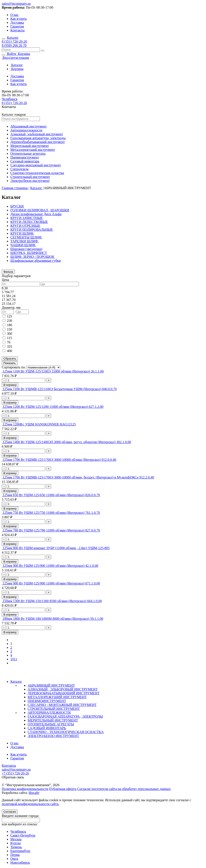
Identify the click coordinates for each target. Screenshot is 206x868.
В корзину (10, 385)
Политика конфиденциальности (25, 789)
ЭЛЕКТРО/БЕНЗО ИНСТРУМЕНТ (53, 736)
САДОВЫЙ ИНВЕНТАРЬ (47, 728)
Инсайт (34, 793)
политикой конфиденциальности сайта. (31, 804)
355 (9, 347)
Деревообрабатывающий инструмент (38, 142)
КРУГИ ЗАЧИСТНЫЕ (27, 218)
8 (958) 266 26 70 (14, 45)
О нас (14, 15)
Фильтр (8, 272)
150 (9, 329)
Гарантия (17, 26)
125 (9, 316)
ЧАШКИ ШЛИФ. (23, 245)
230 (9, 321)
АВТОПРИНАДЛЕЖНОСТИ (49, 713)
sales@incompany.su (16, 4)
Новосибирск (20, 863)
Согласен (10, 812)
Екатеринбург (20, 851)
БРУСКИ (17, 206)
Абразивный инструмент (28, 126)
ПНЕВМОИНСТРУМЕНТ (47, 701)
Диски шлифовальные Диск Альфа (36, 214)
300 (9, 334)
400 (9, 351)
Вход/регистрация (15, 58)
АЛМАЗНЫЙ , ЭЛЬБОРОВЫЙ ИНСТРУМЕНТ (63, 689)
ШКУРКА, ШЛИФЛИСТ (29, 253)
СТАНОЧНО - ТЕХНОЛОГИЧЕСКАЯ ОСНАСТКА (66, 732)
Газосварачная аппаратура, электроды (38, 138)
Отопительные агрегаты (28, 153)
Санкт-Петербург (23, 835)
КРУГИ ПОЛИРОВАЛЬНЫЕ (32, 230)
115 (9, 338)
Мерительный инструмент (30, 146)
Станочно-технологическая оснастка (37, 173)
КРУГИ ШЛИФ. (22, 233)
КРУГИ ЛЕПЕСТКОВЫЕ (29, 222)
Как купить (19, 19)
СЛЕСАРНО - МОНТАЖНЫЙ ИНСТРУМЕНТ (62, 705)
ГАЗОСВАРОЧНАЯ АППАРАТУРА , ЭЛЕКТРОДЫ (65, 716)
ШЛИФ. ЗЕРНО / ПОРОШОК (32, 257)
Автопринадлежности (26, 130)
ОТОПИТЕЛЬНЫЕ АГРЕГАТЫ (51, 724)
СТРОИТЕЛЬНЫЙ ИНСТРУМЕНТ (54, 709)
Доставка (17, 23)
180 (9, 325)
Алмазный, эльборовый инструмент (37, 134)
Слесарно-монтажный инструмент (36, 165)
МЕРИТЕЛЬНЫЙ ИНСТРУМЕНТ (53, 720)
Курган (16, 843)
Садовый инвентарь (25, 161)
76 (9, 342)
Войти (12, 54)
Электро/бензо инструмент (30, 181)
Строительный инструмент (30, 177)
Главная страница (15, 188)
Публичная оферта (63, 789)
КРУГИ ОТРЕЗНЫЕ (25, 226)
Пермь (15, 855)
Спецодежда (19, 169)
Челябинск (10, 99)
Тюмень (16, 847)
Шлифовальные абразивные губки (35, 261)
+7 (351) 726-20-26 (15, 773)
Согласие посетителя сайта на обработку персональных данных (124, 789)
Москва (16, 839)
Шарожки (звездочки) (26, 249)
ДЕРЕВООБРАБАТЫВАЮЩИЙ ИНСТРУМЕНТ (64, 693)
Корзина (24, 54)
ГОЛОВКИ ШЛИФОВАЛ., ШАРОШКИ (40, 210)
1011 (14, 659)
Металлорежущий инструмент (33, 150)
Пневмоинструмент (25, 157)
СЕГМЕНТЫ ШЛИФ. (26, 237)
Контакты (17, 30)
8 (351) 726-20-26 (14, 41)
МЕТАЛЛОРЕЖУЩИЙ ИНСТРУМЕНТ (57, 697)
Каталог (13, 38)
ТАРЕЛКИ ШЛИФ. (24, 241)
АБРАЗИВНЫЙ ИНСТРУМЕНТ (51, 685)
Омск (14, 859)
